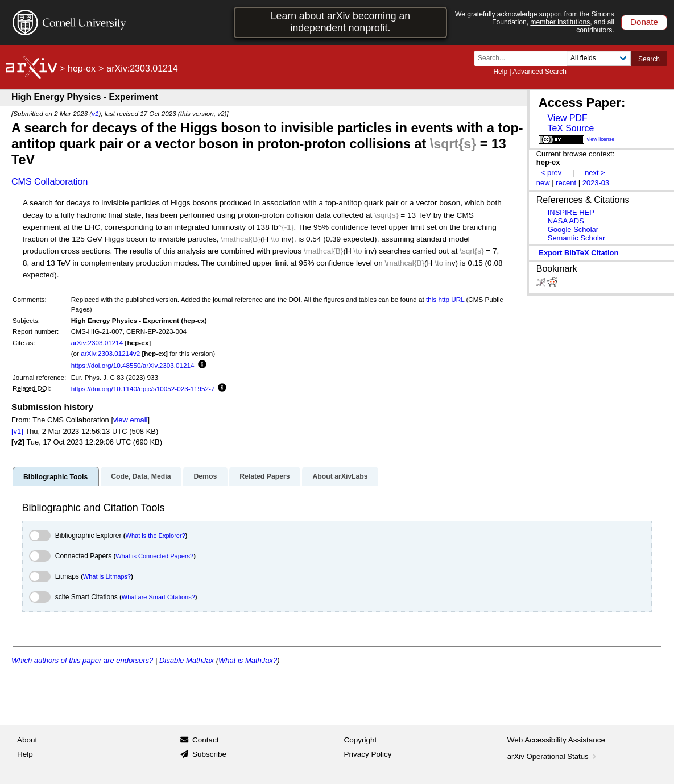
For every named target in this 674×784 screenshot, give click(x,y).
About (27, 740)
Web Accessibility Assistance (556, 740)
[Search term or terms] (524, 58)
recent (566, 183)
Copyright (361, 740)
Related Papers (264, 476)
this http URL (445, 299)
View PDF (567, 118)
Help (500, 72)
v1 (95, 113)
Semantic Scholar (577, 238)
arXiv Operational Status (553, 756)
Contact (206, 740)
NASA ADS (566, 221)
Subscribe (209, 754)
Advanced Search (539, 72)
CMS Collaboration (49, 182)
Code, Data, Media (141, 476)
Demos (205, 476)
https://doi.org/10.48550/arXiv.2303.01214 (133, 365)
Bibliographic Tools (55, 477)
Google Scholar (573, 229)
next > (595, 173)
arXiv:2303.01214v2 (110, 353)
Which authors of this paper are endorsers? (82, 660)
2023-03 (596, 183)
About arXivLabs (340, 476)
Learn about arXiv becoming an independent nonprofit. (340, 22)
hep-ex (82, 69)
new (543, 183)
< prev (551, 173)
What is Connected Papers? (154, 556)
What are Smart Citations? (158, 597)
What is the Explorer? (156, 536)
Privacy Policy (368, 754)
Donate (644, 22)
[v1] (17, 431)
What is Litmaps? (107, 576)
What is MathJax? (248, 660)
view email (130, 420)
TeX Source (570, 128)
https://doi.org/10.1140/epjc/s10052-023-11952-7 (143, 389)
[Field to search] (599, 58)
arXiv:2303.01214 (97, 343)
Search (649, 59)
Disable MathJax (187, 660)
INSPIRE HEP (571, 212)
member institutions (560, 22)
